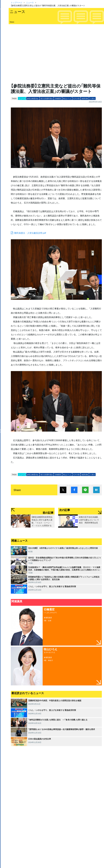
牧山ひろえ (67, 98)
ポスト (63, 490)
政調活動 (85, 98)
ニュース (30, 2)
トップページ (17, 2)
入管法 (92, 98)
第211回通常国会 (47, 98)
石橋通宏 (58, 98)
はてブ (96, 490)
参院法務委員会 (33, 98)
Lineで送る (85, 490)
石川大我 (76, 98)
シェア (74, 490)
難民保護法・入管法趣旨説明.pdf (30, 233)
